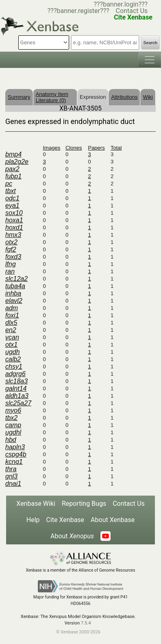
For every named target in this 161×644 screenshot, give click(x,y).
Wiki (148, 97)
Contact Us (132, 11)
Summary (19, 97)
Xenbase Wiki (36, 504)
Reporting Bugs (84, 504)
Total (116, 148)
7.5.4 (86, 623)
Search (150, 43)
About (72, 536)
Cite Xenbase (65, 520)
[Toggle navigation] (150, 60)
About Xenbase (113, 520)
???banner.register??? (78, 11)
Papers (96, 148)
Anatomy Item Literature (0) (52, 97)
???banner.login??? (121, 4)
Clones (74, 148)
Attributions (124, 97)
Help (33, 520)
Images (52, 148)
